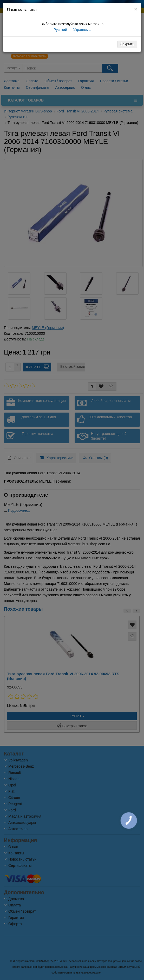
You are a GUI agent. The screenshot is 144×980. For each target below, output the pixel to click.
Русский (60, 30)
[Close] (136, 9)
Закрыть (127, 44)
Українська (82, 30)
